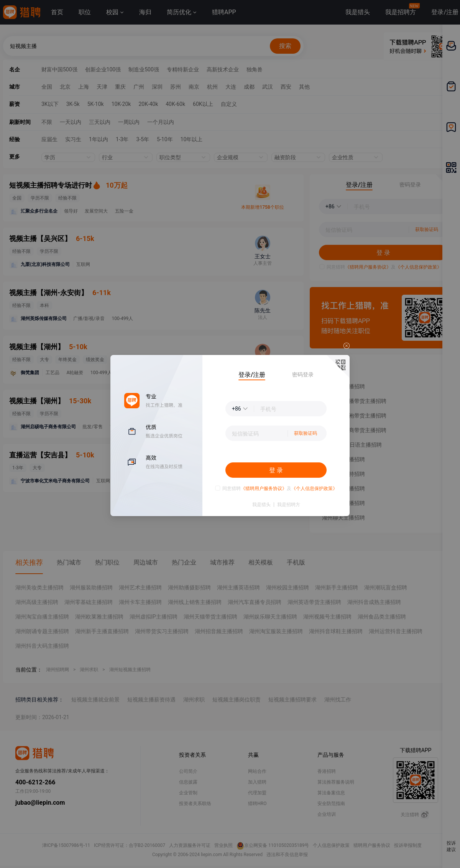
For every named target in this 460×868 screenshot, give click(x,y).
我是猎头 (261, 505)
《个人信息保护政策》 (314, 488)
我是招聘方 (289, 505)
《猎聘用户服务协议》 (264, 488)
